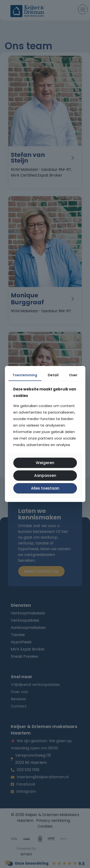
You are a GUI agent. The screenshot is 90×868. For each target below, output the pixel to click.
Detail (53, 375)
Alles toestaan (45, 488)
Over (73, 375)
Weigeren (45, 463)
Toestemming (25, 375)
